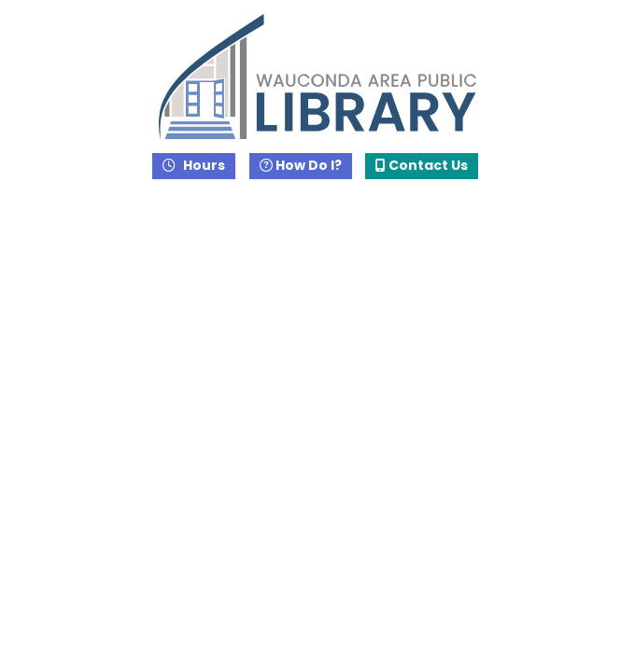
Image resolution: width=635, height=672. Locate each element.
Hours (203, 165)
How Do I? (301, 165)
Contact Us (422, 165)
